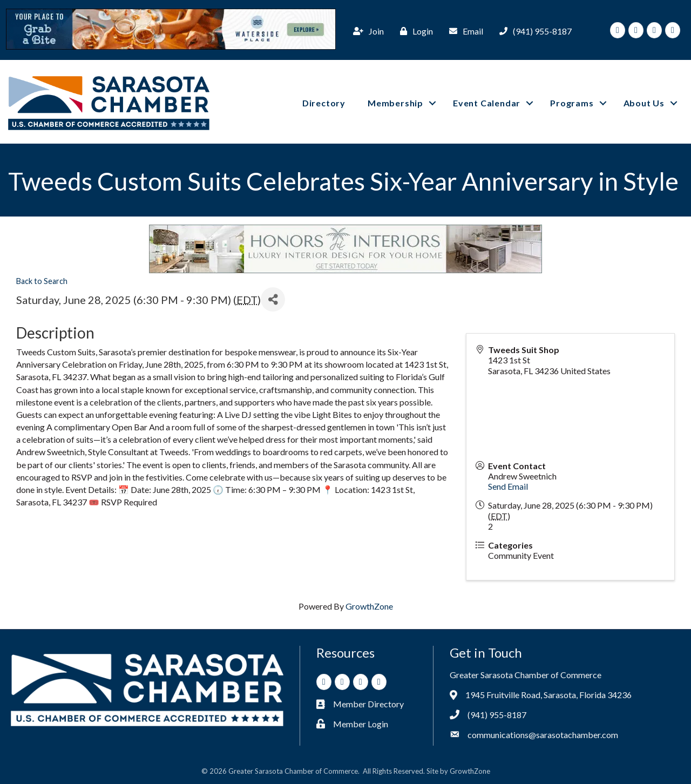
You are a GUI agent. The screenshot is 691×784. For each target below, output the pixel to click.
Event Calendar (487, 102)
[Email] (463, 31)
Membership (395, 102)
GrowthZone (369, 606)
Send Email (508, 486)
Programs (572, 102)
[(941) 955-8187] (533, 31)
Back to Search (42, 281)
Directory (324, 102)
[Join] (366, 31)
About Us (644, 102)
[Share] (273, 299)
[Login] (414, 31)
